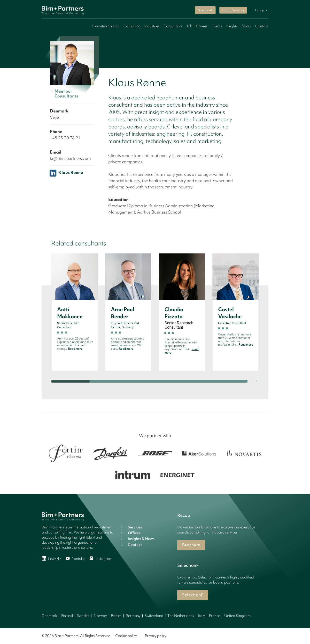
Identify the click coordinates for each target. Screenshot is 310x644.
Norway (100, 616)
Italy (201, 616)
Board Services (233, 10)
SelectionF (205, 10)
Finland (67, 616)
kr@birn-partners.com (70, 158)
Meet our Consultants (64, 94)
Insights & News (137, 539)
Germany (133, 616)
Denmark (49, 616)
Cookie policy (126, 636)
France (215, 616)
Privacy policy (156, 636)
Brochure (191, 545)
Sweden (83, 616)
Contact (262, 26)
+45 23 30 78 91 (65, 138)
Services (131, 527)
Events (217, 26)
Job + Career (197, 26)
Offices (130, 533)
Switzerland (154, 616)
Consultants (173, 26)
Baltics (116, 616)
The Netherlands (181, 616)
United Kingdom (237, 616)
